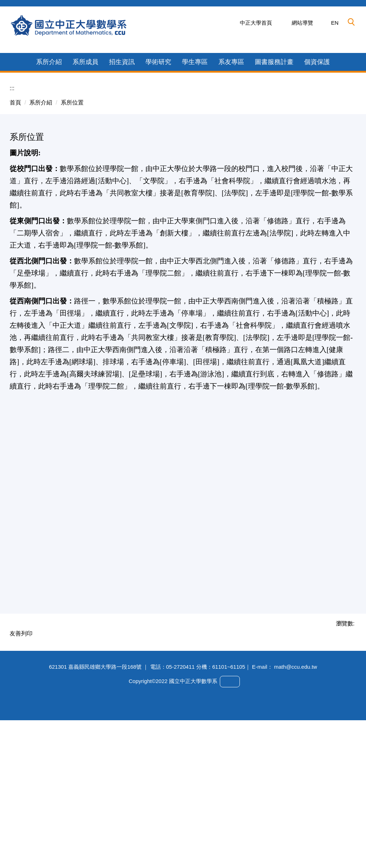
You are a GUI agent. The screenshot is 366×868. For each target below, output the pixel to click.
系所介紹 (41, 232)
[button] (351, 22)
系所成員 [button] (85, 191)
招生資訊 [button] (122, 191)
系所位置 (72, 232)
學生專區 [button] (195, 191)
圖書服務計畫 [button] (274, 191)
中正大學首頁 (256, 23)
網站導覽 (302, 23)
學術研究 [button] (158, 191)
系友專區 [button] (231, 191)
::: (12, 217)
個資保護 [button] (317, 191)
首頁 (15, 232)
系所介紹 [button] (49, 191)
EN (335, 23)
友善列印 (21, 763)
